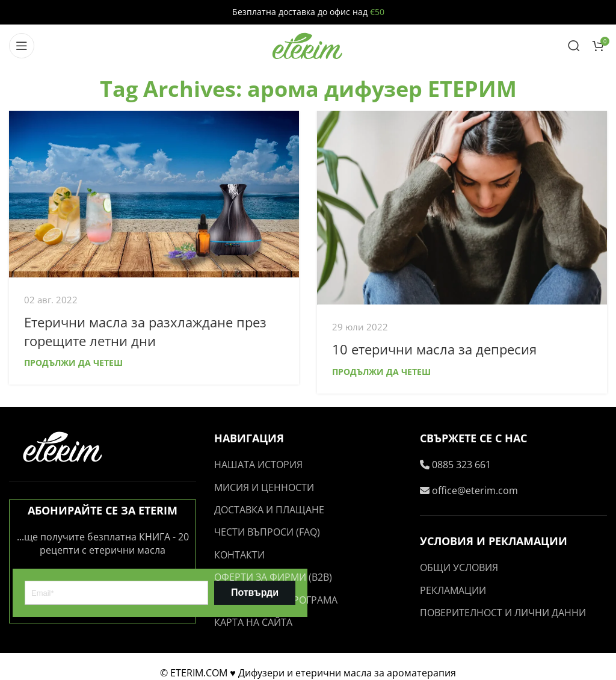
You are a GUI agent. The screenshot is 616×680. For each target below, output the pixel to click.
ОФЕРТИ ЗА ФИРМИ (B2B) (273, 577)
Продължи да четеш (73, 363)
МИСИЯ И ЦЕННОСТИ (264, 487)
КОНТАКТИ (239, 555)
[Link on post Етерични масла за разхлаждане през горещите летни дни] (154, 194)
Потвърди (255, 592)
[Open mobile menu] (22, 46)
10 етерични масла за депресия (434, 349)
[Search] (574, 46)
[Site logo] (308, 45)
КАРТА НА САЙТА (253, 622)
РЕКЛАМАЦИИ (453, 590)
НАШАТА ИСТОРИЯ (258, 465)
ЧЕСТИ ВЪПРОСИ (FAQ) (267, 532)
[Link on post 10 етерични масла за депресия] (462, 207)
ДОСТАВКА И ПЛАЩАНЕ (269, 510)
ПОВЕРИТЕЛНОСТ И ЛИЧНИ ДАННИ (503, 613)
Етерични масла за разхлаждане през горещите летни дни (145, 331)
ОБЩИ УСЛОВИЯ (459, 567)
